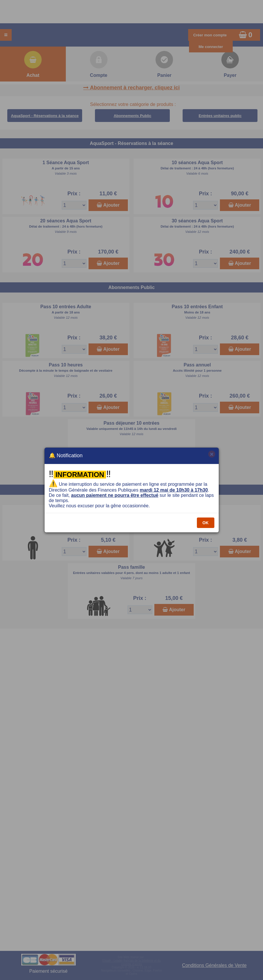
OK (205, 523)
